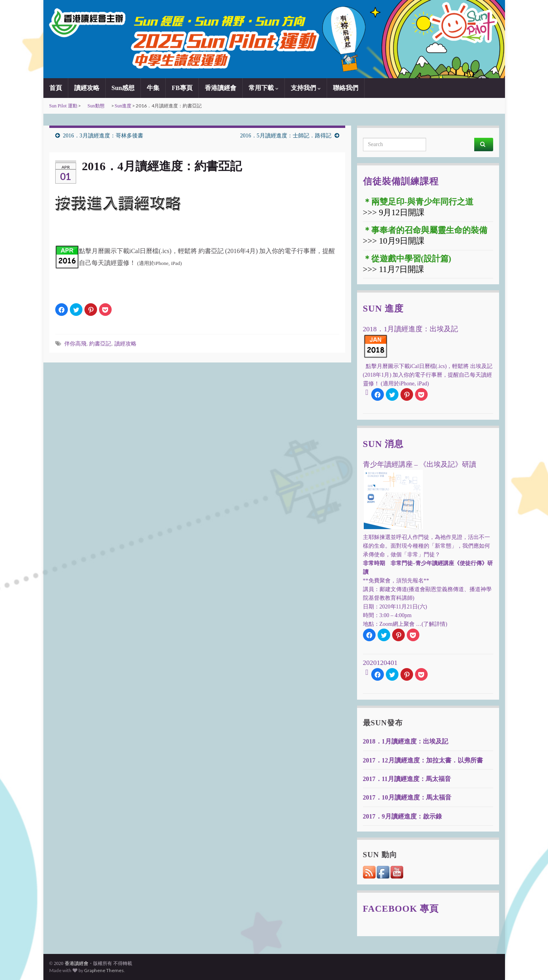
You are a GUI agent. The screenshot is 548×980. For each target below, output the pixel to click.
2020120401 (380, 663)
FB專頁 (182, 88)
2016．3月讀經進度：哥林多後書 (103, 136)
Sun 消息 (383, 444)
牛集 (153, 88)
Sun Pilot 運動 (63, 106)
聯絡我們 (346, 88)
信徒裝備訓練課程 (401, 181)
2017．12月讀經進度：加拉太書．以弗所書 (423, 760)
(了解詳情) (434, 624)
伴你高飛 (75, 344)
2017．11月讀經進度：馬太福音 (407, 779)
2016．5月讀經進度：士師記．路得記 (286, 136)
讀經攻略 (87, 88)
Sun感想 (123, 88)
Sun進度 (123, 106)
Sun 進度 (383, 308)
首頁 (56, 88)
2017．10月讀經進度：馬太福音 (407, 797)
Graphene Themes (104, 970)
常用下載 (264, 88)
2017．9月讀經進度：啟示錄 (402, 816)
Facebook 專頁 (401, 909)
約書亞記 (100, 344)
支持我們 (306, 88)
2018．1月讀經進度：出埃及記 (406, 741)
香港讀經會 (221, 88)
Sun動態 (96, 106)
